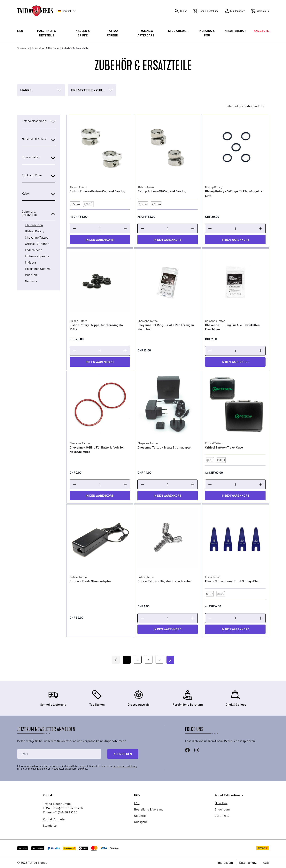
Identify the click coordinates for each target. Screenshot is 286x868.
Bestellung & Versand (149, 809)
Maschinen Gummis (38, 269)
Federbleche (34, 250)
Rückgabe (141, 822)
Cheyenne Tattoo (37, 237)
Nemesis (31, 281)
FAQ (137, 803)
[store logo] (35, 11)
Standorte (50, 826)
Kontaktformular (54, 819)
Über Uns (221, 803)
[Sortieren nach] (244, 106)
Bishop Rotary (35, 231)
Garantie (140, 816)
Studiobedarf (179, 31)
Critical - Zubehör (37, 244)
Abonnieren (123, 754)
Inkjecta (30, 262)
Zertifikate (222, 816)
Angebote (261, 31)
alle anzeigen (34, 225)
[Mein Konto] (235, 11)
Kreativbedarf (236, 31)
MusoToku (32, 275)
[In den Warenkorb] (100, 240)
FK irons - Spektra (37, 256)
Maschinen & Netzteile (45, 48)
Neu (20, 31)
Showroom (222, 809)
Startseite (23, 48)
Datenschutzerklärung (125, 766)
